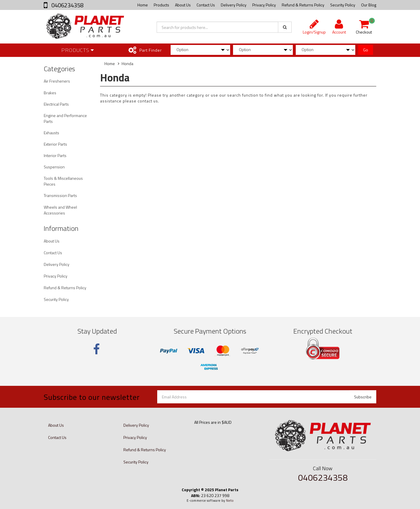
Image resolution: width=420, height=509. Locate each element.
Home (143, 5)
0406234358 (67, 5)
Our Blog (369, 5)
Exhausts (51, 133)
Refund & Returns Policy (303, 5)
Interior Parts (55, 155)
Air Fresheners (57, 81)
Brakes (50, 93)
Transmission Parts (60, 195)
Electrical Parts (56, 104)
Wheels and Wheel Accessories (60, 210)
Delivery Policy (234, 5)
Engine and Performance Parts (65, 118)
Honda (127, 63)
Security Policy (343, 5)
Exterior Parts (55, 144)
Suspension (54, 167)
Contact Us (206, 5)
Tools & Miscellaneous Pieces (63, 181)
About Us (183, 5)
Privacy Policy (264, 5)
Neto (230, 501)
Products (161, 5)
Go (366, 50)
